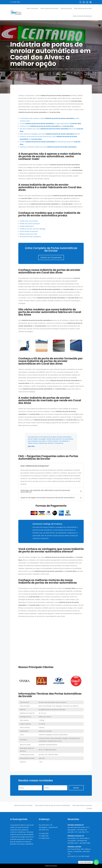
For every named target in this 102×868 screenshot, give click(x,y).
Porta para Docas (66, 8)
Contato (89, 809)
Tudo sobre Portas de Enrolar (82, 806)
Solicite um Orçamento (51, 257)
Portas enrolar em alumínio (29, 231)
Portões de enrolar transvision (30, 224)
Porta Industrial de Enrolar (83, 8)
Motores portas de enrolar (28, 234)
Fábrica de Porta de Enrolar (23, 806)
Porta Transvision (32, 8)
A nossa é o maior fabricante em (50, 123)
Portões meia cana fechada (29, 221)
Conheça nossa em (47, 126)
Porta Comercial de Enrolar (49, 8)
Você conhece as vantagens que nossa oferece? (50, 134)
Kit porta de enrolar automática (30, 237)
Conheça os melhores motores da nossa (48, 147)
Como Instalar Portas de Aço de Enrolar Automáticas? (52, 806)
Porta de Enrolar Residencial (82, 16)
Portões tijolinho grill (27, 226)
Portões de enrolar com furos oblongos (33, 229)
